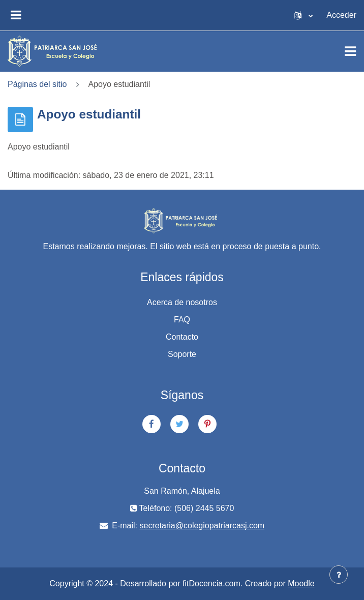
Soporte (182, 354)
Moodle (301, 583)
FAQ (182, 320)
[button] (304, 15)
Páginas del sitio (37, 84)
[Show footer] (339, 575)
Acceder (341, 15)
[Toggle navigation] (350, 51)
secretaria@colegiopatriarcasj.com (202, 526)
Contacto (182, 337)
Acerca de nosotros (182, 302)
